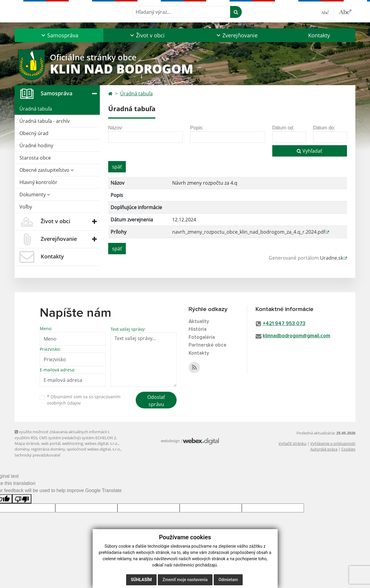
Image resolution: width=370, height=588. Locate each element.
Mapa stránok (27, 443)
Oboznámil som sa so (84, 400)
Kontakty (319, 35)
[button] (59, 35)
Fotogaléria (202, 337)
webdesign (170, 441)
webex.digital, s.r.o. (102, 443)
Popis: (197, 128)
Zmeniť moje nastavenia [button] (185, 580)
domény (22, 449)
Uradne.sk (332, 258)
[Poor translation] (22, 499)
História (198, 329)
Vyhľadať (309, 151)
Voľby (26, 207)
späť (117, 167)
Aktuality (199, 322)
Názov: (116, 128)
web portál (51, 443)
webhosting (73, 443)
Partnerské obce (208, 345)
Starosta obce (35, 158)
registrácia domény (48, 449)
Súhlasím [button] (141, 580)
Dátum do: (324, 128)
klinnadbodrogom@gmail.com (296, 336)
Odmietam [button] (228, 580)
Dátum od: (283, 128)
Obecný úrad (34, 133)
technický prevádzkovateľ (37, 455)
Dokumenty (35, 195)
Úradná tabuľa (36, 109)
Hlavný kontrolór (38, 182)
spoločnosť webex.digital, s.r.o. (94, 449)
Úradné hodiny (36, 146)
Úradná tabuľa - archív (45, 121)
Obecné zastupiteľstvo (46, 170)
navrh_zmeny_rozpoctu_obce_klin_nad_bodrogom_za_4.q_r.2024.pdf (249, 232)
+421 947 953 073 (284, 324)
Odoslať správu (156, 401)
